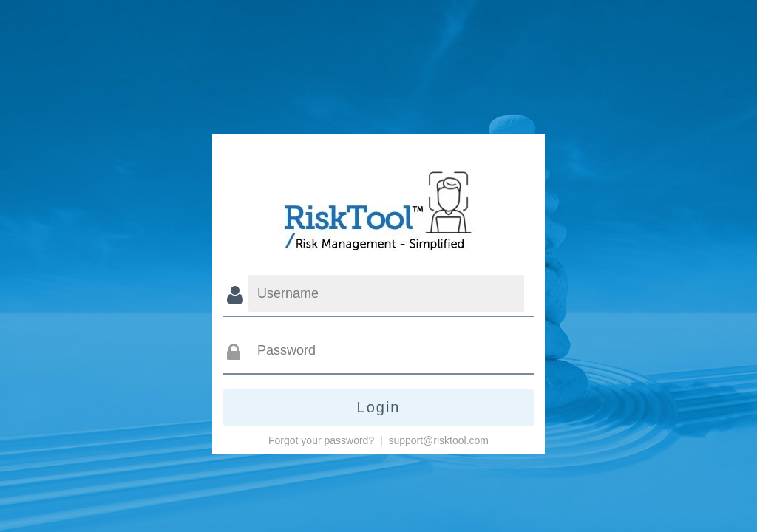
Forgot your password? (321, 440)
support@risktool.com (438, 440)
